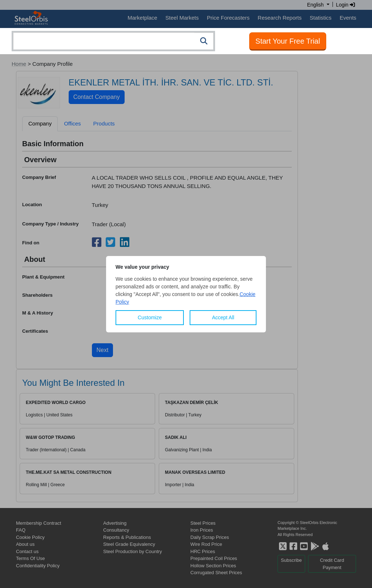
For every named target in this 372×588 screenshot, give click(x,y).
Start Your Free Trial (288, 41)
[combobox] (113, 41)
